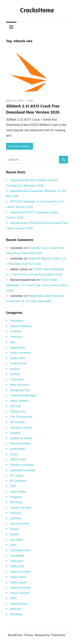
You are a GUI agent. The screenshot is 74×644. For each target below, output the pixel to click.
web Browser (19, 604)
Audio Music (18, 363)
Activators (17, 321)
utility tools (17, 566)
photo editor (18, 492)
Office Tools (18, 459)
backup (15, 369)
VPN (13, 598)
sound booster (20, 524)
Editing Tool (18, 412)
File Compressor (21, 417)
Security (16, 513)
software (16, 518)
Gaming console (21, 428)
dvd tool (16, 406)
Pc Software (18, 481)
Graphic (16, 433)
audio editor (18, 358)
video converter (21, 572)
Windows (16, 614)
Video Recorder (21, 588)
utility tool (16, 561)
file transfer (18, 422)
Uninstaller (17, 556)
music (14, 454)
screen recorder (21, 508)
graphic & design (21, 438)
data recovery (19, 385)
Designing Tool (20, 390)
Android (15, 331)
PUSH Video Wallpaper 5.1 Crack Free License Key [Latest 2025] (37, 285)
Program (16, 497)
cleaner (15, 374)
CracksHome (37, 10)
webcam (16, 609)
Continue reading (18, 146)
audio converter (21, 353)
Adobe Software (21, 326)
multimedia (17, 449)
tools (30, 101)
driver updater (20, 401)
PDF (13, 486)
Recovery (17, 502)
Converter (17, 379)
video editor (18, 577)
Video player (19, 582)
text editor (17, 540)
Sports (15, 529)
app (13, 342)
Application (18, 347)
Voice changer (20, 593)
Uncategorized (20, 550)
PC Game (17, 476)
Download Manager (23, 395)
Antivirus (16, 337)
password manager (23, 470)
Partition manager (22, 465)
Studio (14, 534)
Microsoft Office (21, 443)
